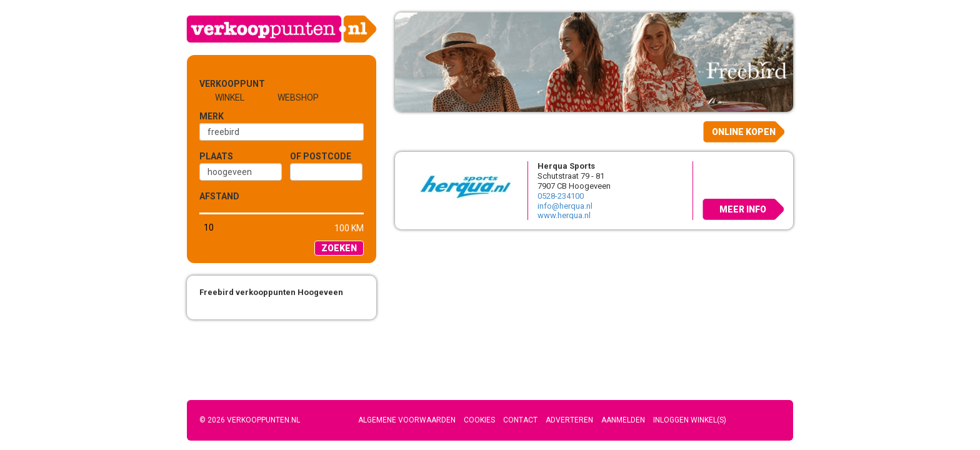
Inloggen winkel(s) (690, 420)
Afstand (219, 196)
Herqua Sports (566, 166)
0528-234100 (561, 196)
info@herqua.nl (565, 206)
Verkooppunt (220, 84)
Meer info (743, 209)
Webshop (298, 97)
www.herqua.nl (564, 215)
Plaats (216, 156)
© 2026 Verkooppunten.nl (250, 420)
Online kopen (744, 132)
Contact (520, 420)
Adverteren (569, 420)
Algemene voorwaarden (407, 420)
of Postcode (321, 156)
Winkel (230, 97)
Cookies (479, 420)
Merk (212, 116)
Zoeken (339, 248)
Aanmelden (623, 420)
